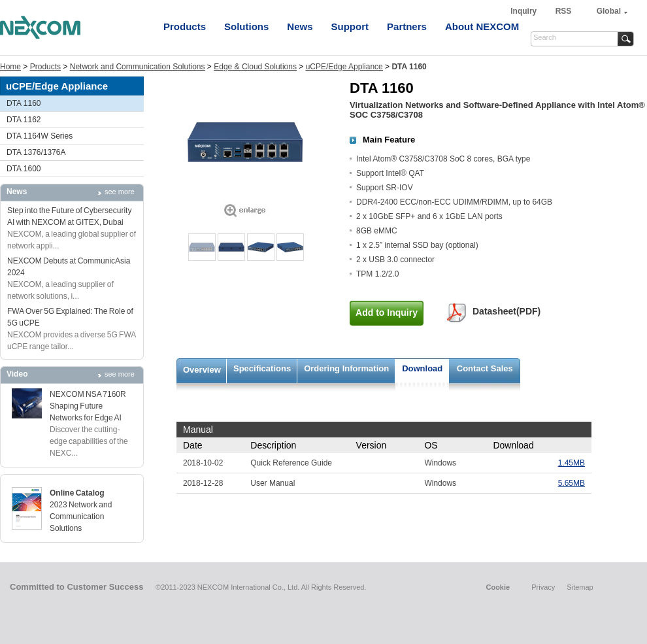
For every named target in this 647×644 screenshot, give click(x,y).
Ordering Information (346, 368)
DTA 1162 (24, 120)
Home (10, 67)
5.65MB (572, 483)
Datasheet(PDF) (506, 311)
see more (120, 192)
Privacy (543, 587)
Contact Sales (485, 368)
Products (185, 26)
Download (422, 368)
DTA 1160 (24, 103)
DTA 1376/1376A (36, 152)
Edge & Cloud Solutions (255, 67)
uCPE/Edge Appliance (344, 67)
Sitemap (580, 587)
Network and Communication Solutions (138, 67)
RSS (564, 11)
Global (609, 11)
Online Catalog (77, 493)
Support (350, 26)
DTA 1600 (24, 169)
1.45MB (572, 463)
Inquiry (524, 11)
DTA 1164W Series (40, 136)
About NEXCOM (482, 26)
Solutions (246, 26)
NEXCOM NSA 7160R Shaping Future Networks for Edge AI (88, 406)
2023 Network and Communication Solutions (81, 517)
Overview (202, 370)
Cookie (498, 587)
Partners (407, 26)
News (300, 26)
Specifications (262, 368)
